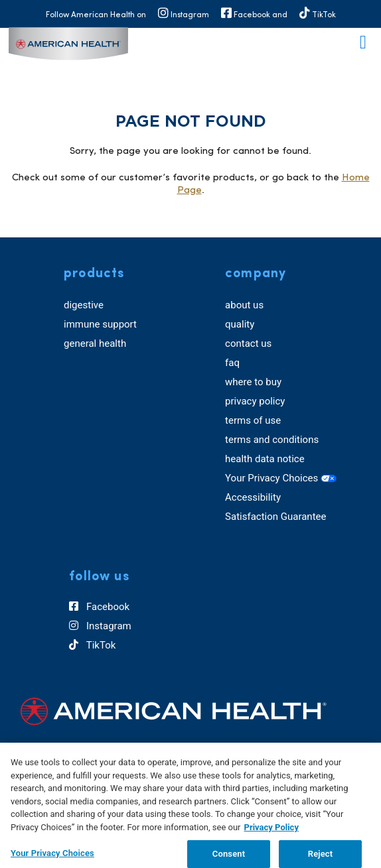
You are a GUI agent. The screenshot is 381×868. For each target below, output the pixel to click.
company (256, 274)
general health (95, 343)
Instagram (100, 626)
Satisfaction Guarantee (275, 517)
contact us (248, 343)
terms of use (253, 420)
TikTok (92, 645)
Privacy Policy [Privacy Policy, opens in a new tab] (271, 833)
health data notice (265, 459)
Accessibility (253, 497)
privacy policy (255, 401)
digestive (84, 305)
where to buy (253, 382)
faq (232, 363)
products (94, 274)
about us (244, 305)
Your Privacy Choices (281, 478)
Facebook (99, 607)
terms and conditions (272, 440)
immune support (100, 324)
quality (240, 324)
